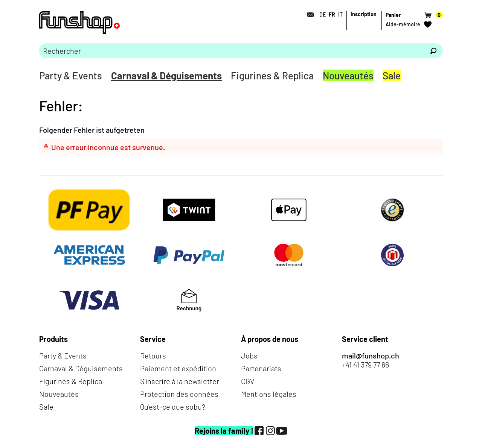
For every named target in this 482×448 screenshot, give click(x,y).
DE (323, 14)
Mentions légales (269, 394)
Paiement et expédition (178, 368)
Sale (392, 75)
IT (340, 14)
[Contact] (308, 15)
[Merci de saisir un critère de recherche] (232, 51)
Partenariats (261, 368)
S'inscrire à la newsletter (180, 381)
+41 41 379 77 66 (365, 364)
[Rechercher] (433, 51)
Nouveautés (348, 75)
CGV (248, 381)
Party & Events (71, 75)
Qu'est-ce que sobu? (173, 407)
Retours (153, 355)
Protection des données (179, 394)
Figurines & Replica (272, 75)
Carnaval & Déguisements (166, 75)
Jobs (249, 355)
